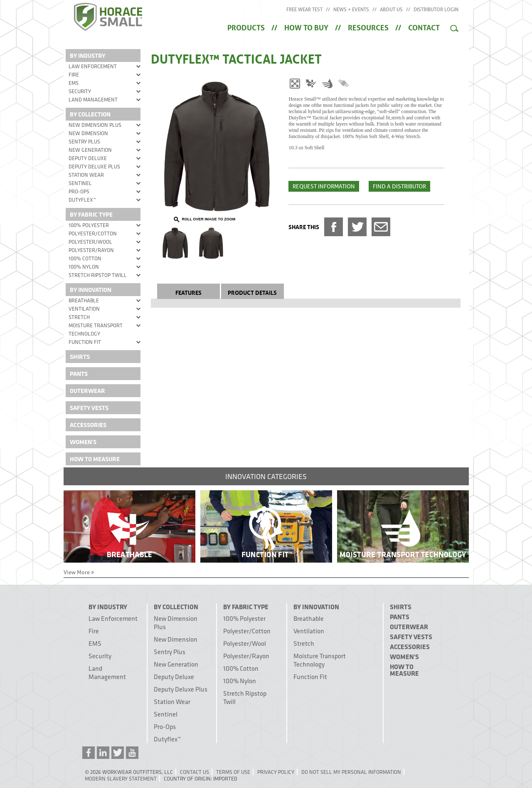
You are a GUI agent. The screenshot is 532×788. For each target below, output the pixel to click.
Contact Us (195, 772)
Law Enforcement (93, 66)
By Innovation (91, 290)
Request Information (324, 186)
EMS (74, 83)
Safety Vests (89, 408)
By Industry (87, 56)
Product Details (252, 292)
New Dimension (88, 133)
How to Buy (306, 27)
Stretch (79, 317)
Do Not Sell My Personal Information (351, 772)
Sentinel (80, 183)
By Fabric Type (91, 214)
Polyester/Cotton (93, 233)
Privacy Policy (276, 772)
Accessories (88, 425)
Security (80, 91)
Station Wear (86, 175)
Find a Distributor (399, 186)
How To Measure (95, 459)
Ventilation (84, 309)
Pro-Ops (79, 191)
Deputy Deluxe (88, 158)
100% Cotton (85, 258)
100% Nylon (84, 267)
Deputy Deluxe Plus (94, 166)
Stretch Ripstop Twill (98, 275)
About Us (391, 10)
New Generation (90, 150)
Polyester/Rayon (91, 250)
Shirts (80, 357)
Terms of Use (233, 772)
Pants (79, 374)
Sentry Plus (84, 141)
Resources (368, 27)
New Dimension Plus (95, 125)
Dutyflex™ (82, 200)
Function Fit (85, 342)
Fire (74, 74)
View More (79, 572)
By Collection (90, 114)
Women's (83, 442)
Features (188, 292)
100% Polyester (89, 225)
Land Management (93, 99)
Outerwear (87, 391)
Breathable (84, 300)
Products (246, 27)
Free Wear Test (304, 10)
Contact (424, 27)
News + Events (351, 10)
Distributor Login (436, 10)
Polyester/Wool (90, 242)
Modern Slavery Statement (121, 778)
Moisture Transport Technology (96, 329)
